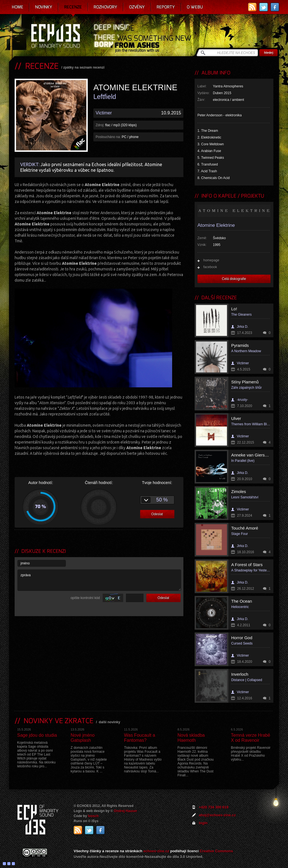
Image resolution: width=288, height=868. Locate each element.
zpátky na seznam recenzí (84, 67)
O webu (195, 7)
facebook (210, 267)
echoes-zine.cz (156, 851)
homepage (211, 260)
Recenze (73, 7)
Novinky (44, 7)
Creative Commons (216, 851)
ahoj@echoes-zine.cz (217, 815)
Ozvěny (137, 7)
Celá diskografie (234, 279)
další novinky (109, 722)
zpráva (99, 580)
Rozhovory (105, 7)
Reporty (166, 7)
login (203, 823)
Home (18, 7)
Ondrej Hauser (126, 811)
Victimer (104, 113)
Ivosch (93, 816)
